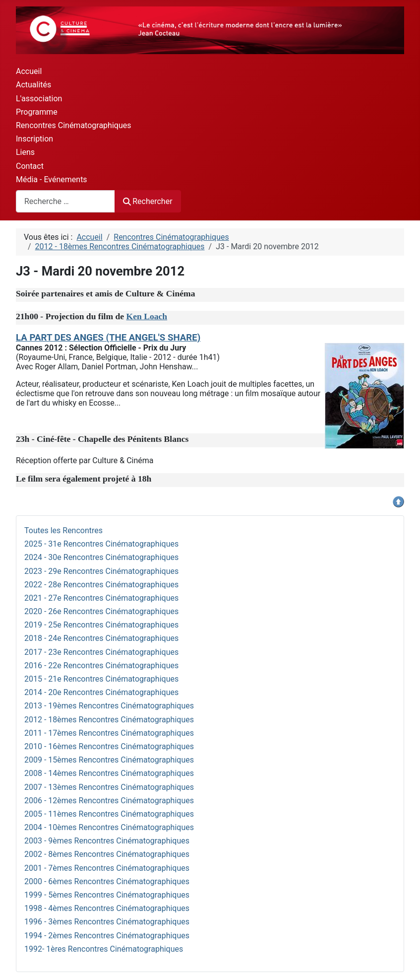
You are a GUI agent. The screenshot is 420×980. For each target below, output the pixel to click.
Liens (25, 152)
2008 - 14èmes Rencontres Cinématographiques (109, 773)
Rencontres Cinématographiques (73, 125)
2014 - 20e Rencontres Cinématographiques (101, 692)
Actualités (33, 85)
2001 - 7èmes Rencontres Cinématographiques (107, 868)
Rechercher (148, 201)
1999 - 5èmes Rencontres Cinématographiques (107, 895)
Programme (37, 112)
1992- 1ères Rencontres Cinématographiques (104, 949)
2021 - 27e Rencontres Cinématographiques (101, 598)
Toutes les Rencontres (63, 530)
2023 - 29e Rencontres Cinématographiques (101, 571)
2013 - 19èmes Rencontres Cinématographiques (109, 706)
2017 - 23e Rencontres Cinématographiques (101, 652)
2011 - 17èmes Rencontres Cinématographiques (109, 733)
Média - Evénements (52, 179)
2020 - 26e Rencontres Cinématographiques (101, 611)
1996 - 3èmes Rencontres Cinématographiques (107, 922)
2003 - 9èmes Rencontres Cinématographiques (107, 841)
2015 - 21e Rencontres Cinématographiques (101, 679)
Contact (30, 166)
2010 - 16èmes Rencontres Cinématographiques (109, 746)
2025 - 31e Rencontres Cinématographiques (101, 544)
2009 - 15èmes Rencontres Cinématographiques (109, 760)
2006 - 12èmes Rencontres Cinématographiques (109, 801)
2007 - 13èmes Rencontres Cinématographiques (109, 787)
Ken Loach (147, 316)
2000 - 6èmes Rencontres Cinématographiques (107, 881)
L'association (39, 99)
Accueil (29, 71)
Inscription (34, 139)
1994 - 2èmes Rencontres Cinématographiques (107, 936)
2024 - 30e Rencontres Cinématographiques (101, 557)
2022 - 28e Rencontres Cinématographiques (101, 585)
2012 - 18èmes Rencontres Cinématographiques (109, 720)
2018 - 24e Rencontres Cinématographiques (101, 638)
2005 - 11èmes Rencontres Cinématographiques (109, 814)
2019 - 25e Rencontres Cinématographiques (101, 625)
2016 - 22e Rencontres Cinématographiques (101, 665)
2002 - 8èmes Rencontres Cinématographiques (107, 854)
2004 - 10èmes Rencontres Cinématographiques (109, 827)
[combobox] (65, 201)
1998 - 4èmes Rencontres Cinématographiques (107, 908)
